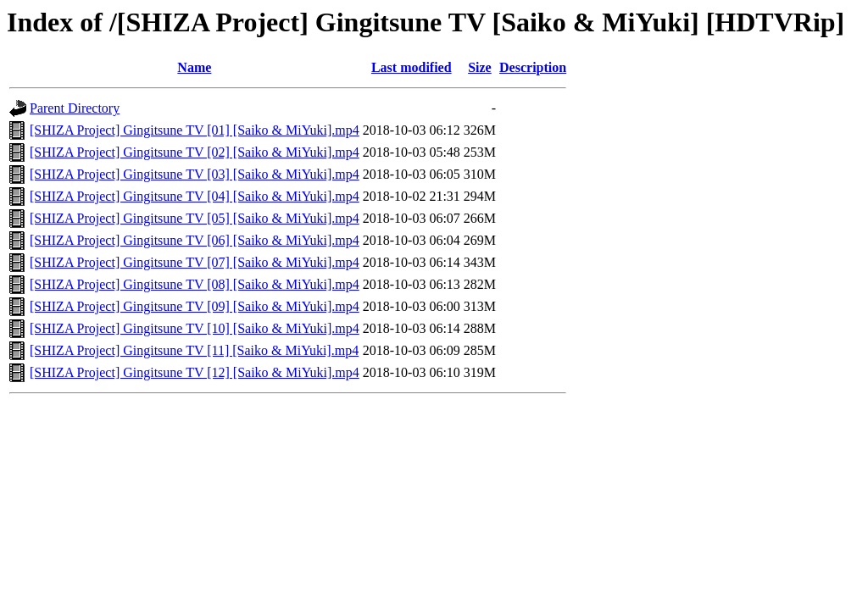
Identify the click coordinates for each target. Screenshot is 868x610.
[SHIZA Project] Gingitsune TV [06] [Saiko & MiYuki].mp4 (195, 240)
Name (194, 67)
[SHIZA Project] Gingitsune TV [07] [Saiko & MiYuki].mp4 (195, 262)
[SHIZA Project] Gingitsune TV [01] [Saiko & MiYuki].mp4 (195, 130)
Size (480, 67)
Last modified (412, 67)
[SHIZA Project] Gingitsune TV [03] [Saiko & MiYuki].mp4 (195, 174)
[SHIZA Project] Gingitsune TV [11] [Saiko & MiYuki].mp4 (194, 350)
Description (533, 67)
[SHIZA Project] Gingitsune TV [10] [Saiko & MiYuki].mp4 (195, 328)
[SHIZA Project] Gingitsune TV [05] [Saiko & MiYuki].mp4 (195, 218)
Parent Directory (75, 108)
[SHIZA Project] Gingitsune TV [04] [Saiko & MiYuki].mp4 (195, 196)
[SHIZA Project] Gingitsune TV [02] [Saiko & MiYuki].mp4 (195, 152)
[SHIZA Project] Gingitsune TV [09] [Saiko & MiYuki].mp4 (195, 306)
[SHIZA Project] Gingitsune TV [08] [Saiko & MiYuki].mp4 (195, 284)
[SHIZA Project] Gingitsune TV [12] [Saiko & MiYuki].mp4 (195, 372)
